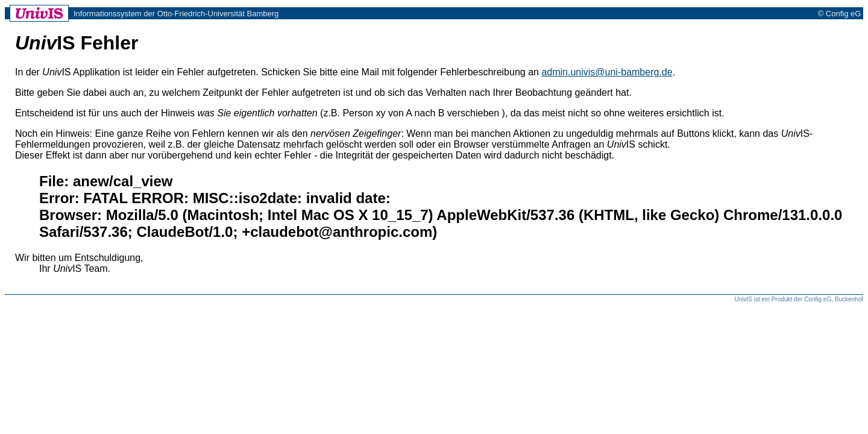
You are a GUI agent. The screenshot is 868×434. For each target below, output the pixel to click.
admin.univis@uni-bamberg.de (607, 72)
